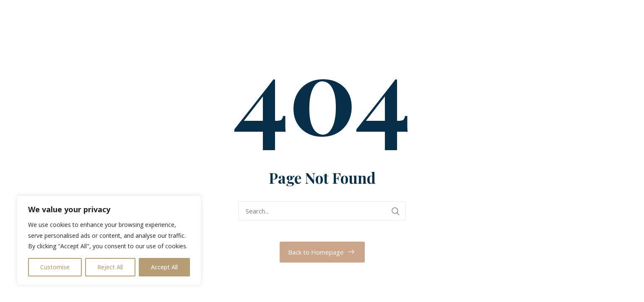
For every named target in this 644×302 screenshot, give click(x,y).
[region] (109, 240)
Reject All (110, 267)
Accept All (164, 267)
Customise (55, 267)
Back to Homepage (316, 252)
